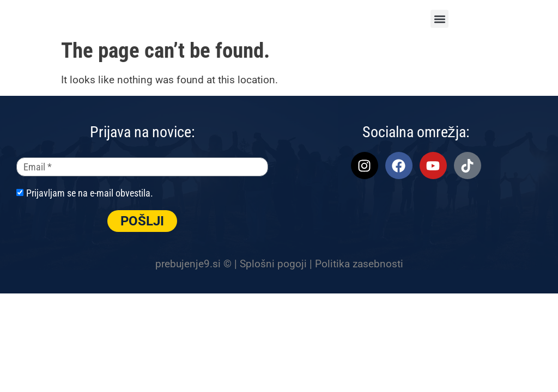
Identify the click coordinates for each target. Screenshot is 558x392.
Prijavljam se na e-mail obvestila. (90, 193)
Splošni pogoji (273, 264)
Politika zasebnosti (359, 264)
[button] (439, 19)
